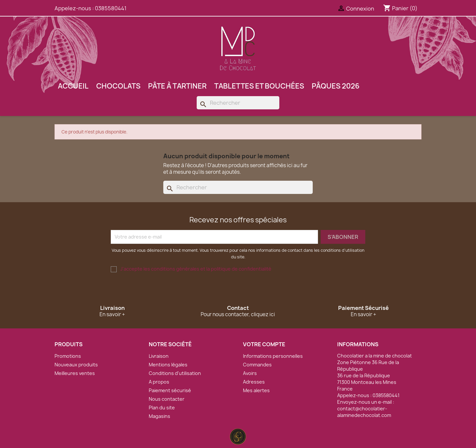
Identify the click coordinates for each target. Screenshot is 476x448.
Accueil (73, 86)
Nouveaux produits (76, 365)
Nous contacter (167, 399)
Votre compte (264, 344)
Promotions (68, 356)
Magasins (159, 416)
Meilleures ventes (75, 373)
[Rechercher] (238, 103)
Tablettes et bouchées (259, 86)
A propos (159, 382)
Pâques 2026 (336, 86)
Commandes (257, 365)
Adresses (254, 382)
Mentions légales (168, 365)
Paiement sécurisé (170, 390)
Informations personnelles (273, 356)
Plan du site (162, 408)
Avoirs (250, 373)
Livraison (159, 356)
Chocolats (118, 86)
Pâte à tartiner (177, 86)
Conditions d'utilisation (175, 373)
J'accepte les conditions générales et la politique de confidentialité (196, 269)
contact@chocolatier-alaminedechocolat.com (364, 412)
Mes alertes (256, 390)
